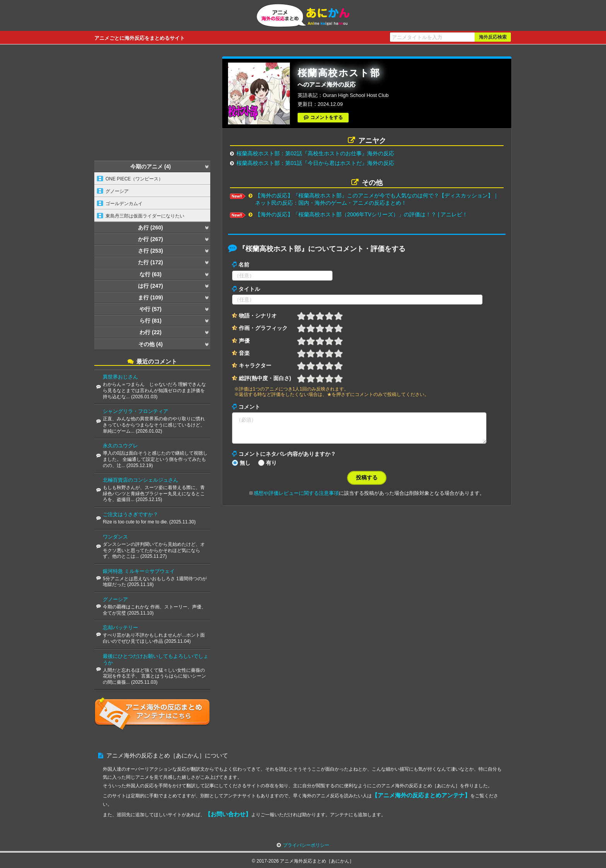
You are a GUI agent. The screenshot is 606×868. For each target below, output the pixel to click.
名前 (244, 265)
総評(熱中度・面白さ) (265, 378)
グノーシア (117, 191)
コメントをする (327, 117)
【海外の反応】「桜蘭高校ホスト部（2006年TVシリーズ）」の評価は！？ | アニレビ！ (361, 214)
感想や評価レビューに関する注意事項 (296, 498)
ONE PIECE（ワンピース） (134, 179)
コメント (249, 407)
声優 (244, 341)
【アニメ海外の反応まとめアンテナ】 (421, 795)
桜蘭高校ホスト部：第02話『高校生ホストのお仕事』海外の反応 (315, 153)
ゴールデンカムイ (124, 204)
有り (271, 467)
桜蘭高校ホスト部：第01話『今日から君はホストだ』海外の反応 (315, 163)
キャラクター (255, 365)
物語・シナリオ (258, 316)
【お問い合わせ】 (228, 814)
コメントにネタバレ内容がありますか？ (287, 459)
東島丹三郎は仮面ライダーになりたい (145, 216)
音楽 (244, 353)
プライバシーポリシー (306, 845)
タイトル (249, 289)
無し (245, 467)
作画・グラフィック (263, 328)
